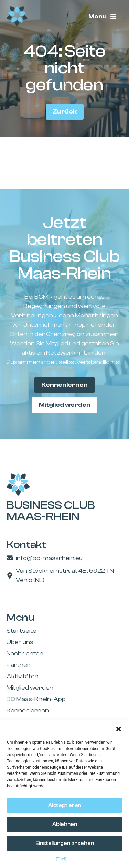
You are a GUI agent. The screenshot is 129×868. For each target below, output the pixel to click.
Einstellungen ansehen (65, 843)
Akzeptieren (65, 805)
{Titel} (61, 859)
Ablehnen (65, 824)
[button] (119, 729)
